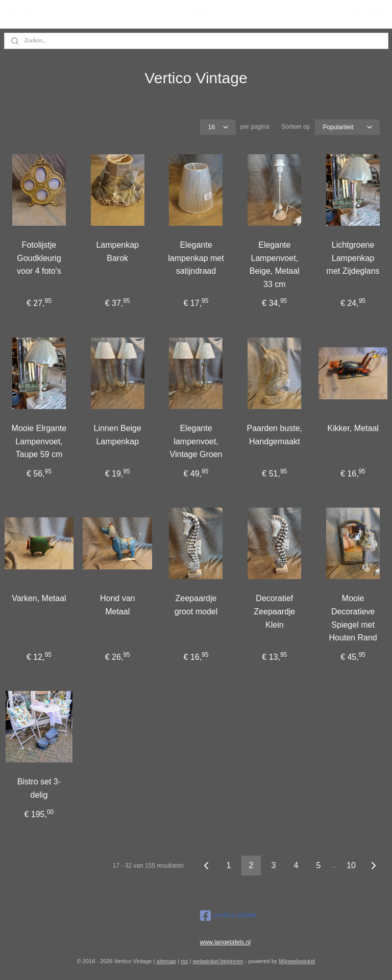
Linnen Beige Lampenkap (117, 434)
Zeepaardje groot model (196, 605)
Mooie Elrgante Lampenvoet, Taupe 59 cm (39, 441)
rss (185, 961)
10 (351, 865)
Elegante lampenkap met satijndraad (196, 258)
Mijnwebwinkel (297, 961)
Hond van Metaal (118, 605)
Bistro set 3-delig (39, 788)
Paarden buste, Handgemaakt (275, 434)
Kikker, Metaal (353, 428)
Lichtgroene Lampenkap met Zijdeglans (353, 258)
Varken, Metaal (39, 598)
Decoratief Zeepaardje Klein (274, 611)
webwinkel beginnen (218, 961)
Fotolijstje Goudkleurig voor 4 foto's (39, 258)
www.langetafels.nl (225, 942)
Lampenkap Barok (117, 252)
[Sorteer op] (347, 127)
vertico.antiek (228, 916)
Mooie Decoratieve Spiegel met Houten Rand (353, 618)
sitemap (166, 961)
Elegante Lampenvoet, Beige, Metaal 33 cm (275, 265)
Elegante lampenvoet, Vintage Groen (196, 441)
